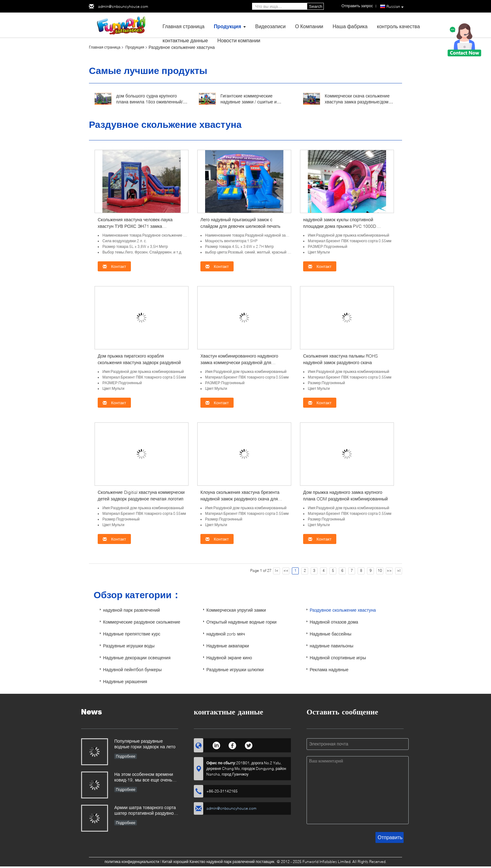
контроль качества (398, 26)
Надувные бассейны (331, 634)
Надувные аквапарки (228, 646)
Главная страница (183, 26)
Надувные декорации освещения (137, 658)
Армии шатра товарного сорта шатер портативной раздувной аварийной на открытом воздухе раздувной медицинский (145, 811)
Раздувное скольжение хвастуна (343, 610)
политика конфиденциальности (132, 862)
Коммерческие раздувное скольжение (142, 622)
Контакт (114, 267)
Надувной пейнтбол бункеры (132, 669)
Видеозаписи (270, 26)
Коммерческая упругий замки (236, 610)
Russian (395, 7)
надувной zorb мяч (226, 634)
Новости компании (239, 40)
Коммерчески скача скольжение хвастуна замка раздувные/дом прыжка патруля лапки (357, 102)
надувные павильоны (331, 646)
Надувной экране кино (229, 658)
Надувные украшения (125, 681)
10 (380, 570)
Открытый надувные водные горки (241, 622)
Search (316, 6)
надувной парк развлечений (132, 610)
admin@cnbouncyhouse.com (123, 6)
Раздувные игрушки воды (129, 646)
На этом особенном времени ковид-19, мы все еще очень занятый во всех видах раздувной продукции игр (144, 778)
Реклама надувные (329, 669)
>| (399, 570)
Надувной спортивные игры (338, 658)
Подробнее (126, 756)
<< (286, 570)
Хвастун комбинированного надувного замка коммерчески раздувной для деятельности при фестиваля (239, 362)
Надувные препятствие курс (132, 634)
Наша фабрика (350, 26)
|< (277, 570)
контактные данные (185, 40)
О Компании (309, 26)
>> (389, 570)
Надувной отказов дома (334, 622)
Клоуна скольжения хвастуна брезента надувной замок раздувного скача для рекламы (240, 499)
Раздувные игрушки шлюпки (235, 669)
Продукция (227, 26)
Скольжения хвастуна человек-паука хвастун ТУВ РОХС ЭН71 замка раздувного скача (135, 226)
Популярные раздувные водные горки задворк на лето (145, 744)
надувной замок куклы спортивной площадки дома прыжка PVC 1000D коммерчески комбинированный (340, 226)
